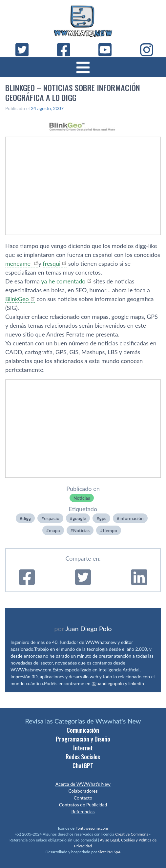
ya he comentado (63, 281)
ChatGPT (83, 765)
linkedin (136, 683)
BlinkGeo (17, 299)
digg (27, 518)
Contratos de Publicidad (83, 805)
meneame (19, 263)
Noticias (82, 498)
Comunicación (83, 730)
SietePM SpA (109, 852)
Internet (83, 748)
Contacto (83, 798)
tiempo (110, 530)
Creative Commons (132, 834)
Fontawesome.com (92, 828)
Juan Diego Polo (89, 628)
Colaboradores (83, 791)
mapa (54, 530)
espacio (52, 518)
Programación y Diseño (83, 739)
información (132, 518)
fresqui (52, 263)
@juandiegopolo (108, 683)
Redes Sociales (83, 757)
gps (103, 518)
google (79, 518)
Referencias (83, 811)
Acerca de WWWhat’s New (83, 784)
